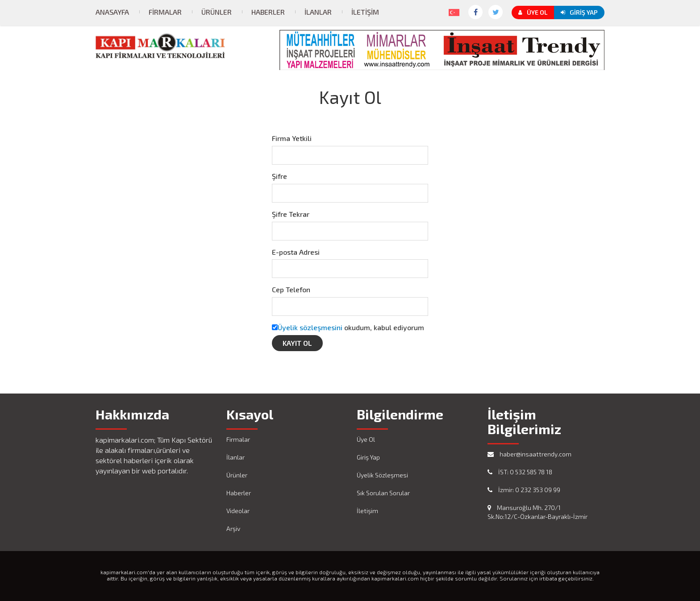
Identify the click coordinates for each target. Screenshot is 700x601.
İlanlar (318, 12)
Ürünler (217, 12)
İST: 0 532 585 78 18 (520, 472)
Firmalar (165, 12)
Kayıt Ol (297, 343)
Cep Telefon (291, 289)
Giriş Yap (579, 12)
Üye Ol (533, 12)
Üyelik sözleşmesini (310, 327)
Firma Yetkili (292, 138)
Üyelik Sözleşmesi (382, 475)
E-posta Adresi (296, 252)
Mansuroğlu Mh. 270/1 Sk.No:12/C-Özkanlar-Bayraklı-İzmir (537, 512)
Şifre (279, 176)
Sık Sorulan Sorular (383, 493)
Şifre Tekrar (291, 214)
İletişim (365, 12)
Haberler (268, 12)
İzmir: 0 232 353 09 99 (524, 490)
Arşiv (233, 528)
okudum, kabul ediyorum (351, 327)
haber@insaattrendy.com (529, 454)
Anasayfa (112, 12)
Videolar (238, 511)
